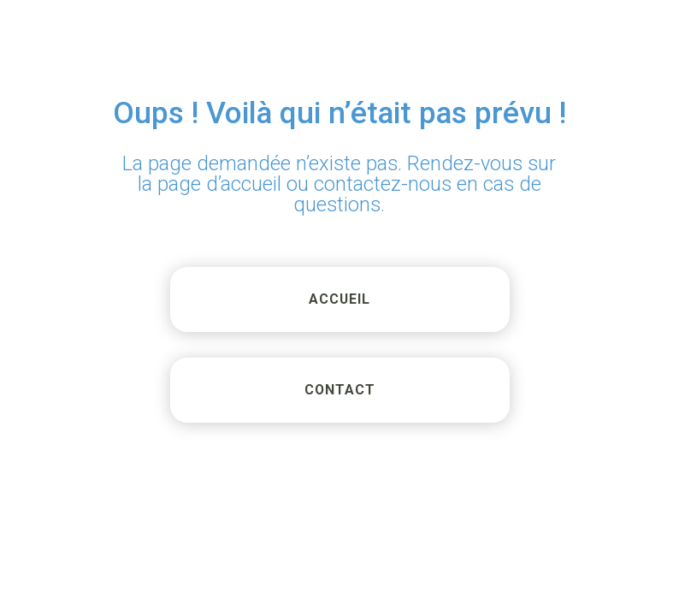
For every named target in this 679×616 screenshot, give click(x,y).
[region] (457, 471)
